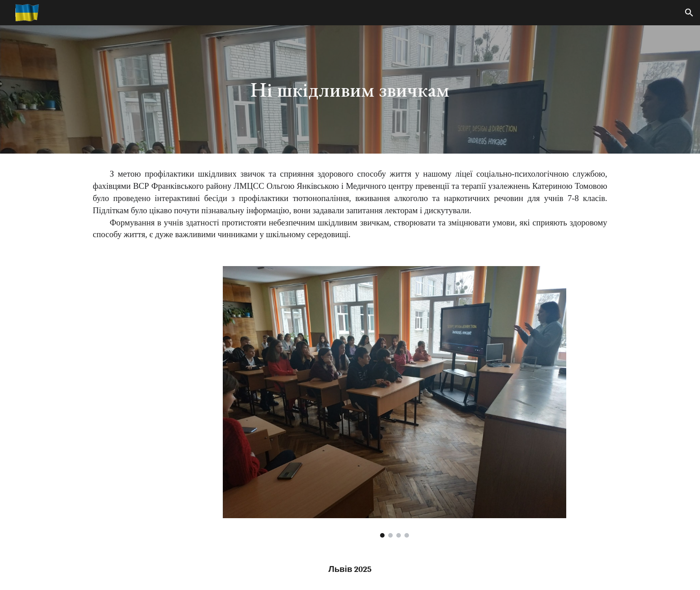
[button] (689, 13)
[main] (350, 90)
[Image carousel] (395, 402)
